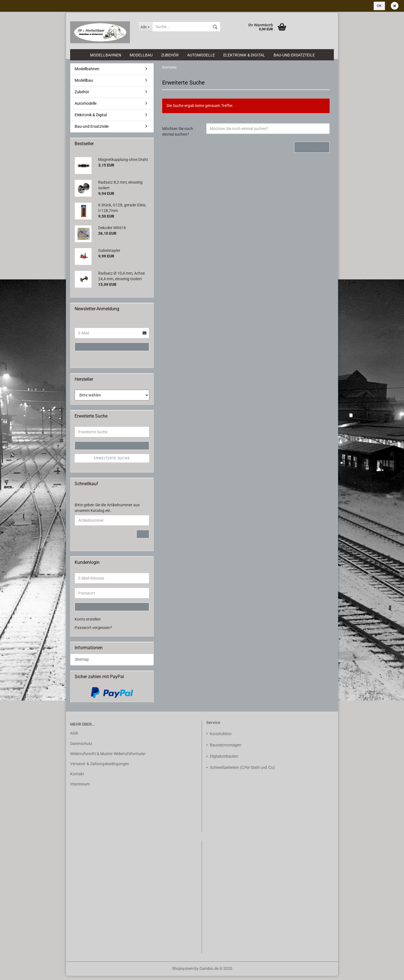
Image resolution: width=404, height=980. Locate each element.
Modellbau (141, 55)
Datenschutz (81, 747)
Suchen (312, 151)
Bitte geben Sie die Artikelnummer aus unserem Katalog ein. (107, 512)
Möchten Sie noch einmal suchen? (178, 136)
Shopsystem (183, 973)
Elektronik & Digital (244, 55)
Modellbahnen (106, 55)
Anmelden (112, 351)
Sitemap (82, 664)
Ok (379, 6)
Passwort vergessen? (93, 632)
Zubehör (170, 55)
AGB (74, 737)
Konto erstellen (88, 623)
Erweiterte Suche (112, 462)
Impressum (80, 788)
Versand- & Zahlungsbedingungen (100, 768)
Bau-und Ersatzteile (294, 55)
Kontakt (77, 778)
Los (143, 538)
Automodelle (201, 55)
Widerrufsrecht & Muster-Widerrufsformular (108, 758)
